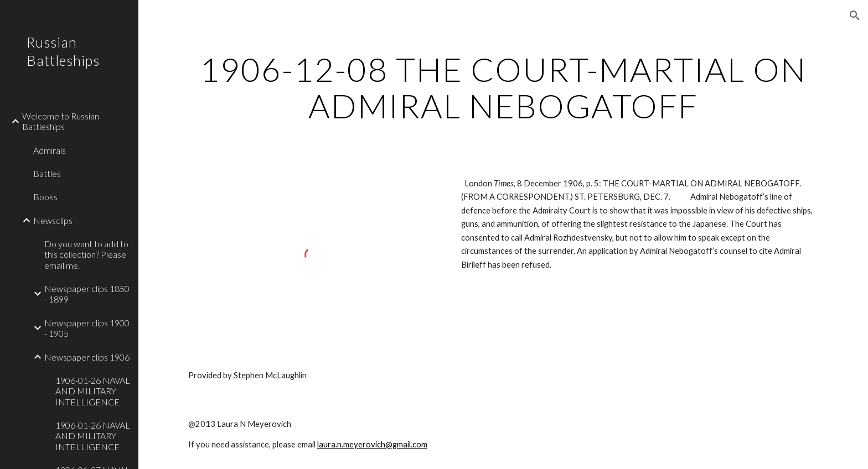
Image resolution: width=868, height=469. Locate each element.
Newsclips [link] (53, 220)
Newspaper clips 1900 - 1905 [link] (87, 328)
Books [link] (45, 197)
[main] (503, 87)
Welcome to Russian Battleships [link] (61, 121)
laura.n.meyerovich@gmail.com (372, 444)
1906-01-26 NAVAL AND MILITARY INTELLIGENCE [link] (93, 391)
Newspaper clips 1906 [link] (87, 357)
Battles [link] (47, 173)
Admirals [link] (50, 150)
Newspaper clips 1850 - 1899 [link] (87, 294)
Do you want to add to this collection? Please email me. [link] (86, 254)
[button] (855, 15)
